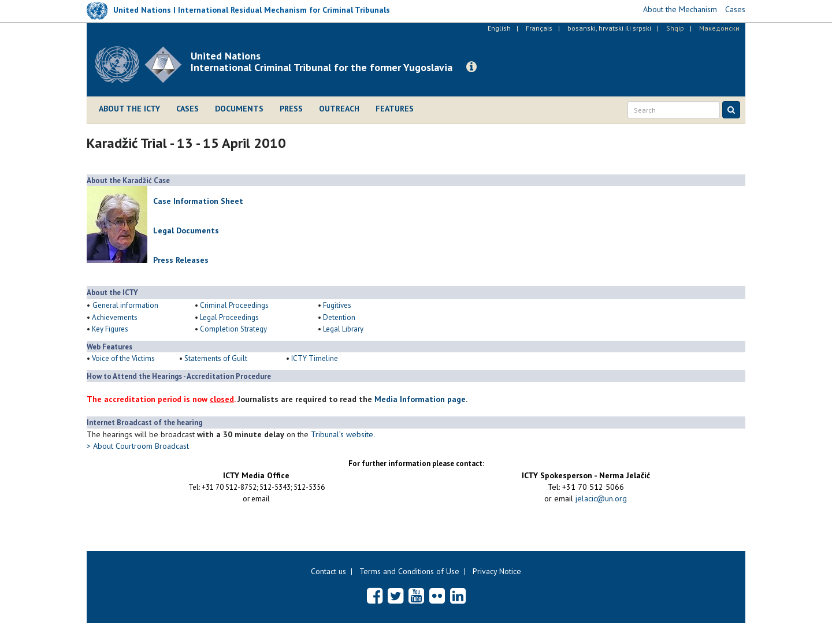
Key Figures (110, 329)
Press (291, 109)
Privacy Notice (497, 571)
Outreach (339, 109)
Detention (339, 317)
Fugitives (338, 305)
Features (395, 109)
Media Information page (420, 399)
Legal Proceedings (229, 317)
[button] (471, 67)
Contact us (328, 571)
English (499, 28)
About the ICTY (129, 109)
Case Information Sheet (198, 201)
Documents (239, 109)
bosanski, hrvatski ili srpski (609, 28)
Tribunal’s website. (343, 434)
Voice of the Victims (123, 358)
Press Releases (181, 260)
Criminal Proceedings (234, 305)
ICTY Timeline (315, 358)
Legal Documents (186, 230)
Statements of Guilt (216, 358)
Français (539, 28)
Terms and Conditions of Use (409, 571)
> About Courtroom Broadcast (138, 446)
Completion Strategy (233, 329)
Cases (187, 109)
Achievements (115, 317)
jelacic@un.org (601, 498)
